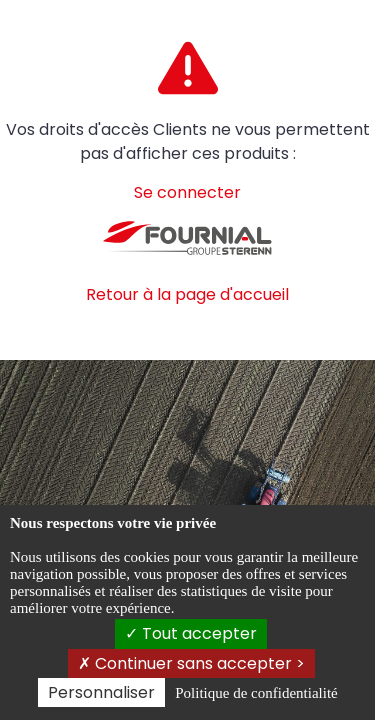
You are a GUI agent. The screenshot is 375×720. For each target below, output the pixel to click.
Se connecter (187, 192)
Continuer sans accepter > (191, 663)
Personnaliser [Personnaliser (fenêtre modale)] (101, 692)
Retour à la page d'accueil (187, 294)
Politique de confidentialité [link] (256, 693)
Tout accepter (191, 633)
